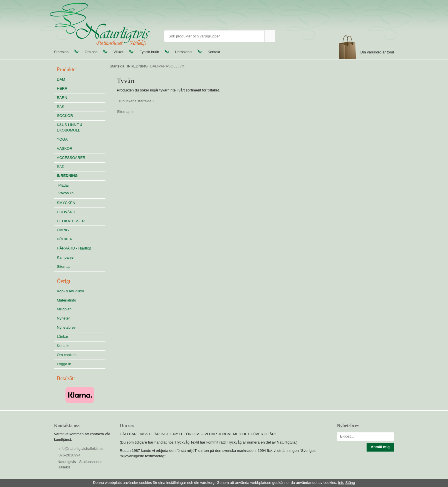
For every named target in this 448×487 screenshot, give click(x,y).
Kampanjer (66, 257)
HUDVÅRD (81, 212)
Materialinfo (66, 300)
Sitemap (64, 267)
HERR (62, 88)
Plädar (64, 185)
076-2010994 (70, 455)
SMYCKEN (81, 203)
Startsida (61, 52)
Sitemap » (125, 112)
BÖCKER (65, 239)
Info (341, 483)
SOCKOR (65, 116)
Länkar (63, 337)
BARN (62, 98)
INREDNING (81, 176)
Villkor (118, 52)
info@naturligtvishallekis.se (81, 449)
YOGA (62, 139)
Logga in (64, 364)
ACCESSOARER (71, 158)
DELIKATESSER (81, 221)
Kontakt (214, 52)
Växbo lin (66, 193)
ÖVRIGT (64, 230)
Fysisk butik (149, 52)
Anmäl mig (380, 447)
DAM (61, 79)
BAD (61, 167)
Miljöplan (64, 309)
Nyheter (63, 318)
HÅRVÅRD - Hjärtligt (74, 248)
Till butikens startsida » (136, 101)
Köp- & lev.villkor (71, 291)
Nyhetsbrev (66, 327)
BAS (61, 107)
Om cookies (67, 355)
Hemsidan (183, 52)
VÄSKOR (65, 148)
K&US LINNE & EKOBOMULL (70, 127)
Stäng (350, 483)
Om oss (91, 52)
